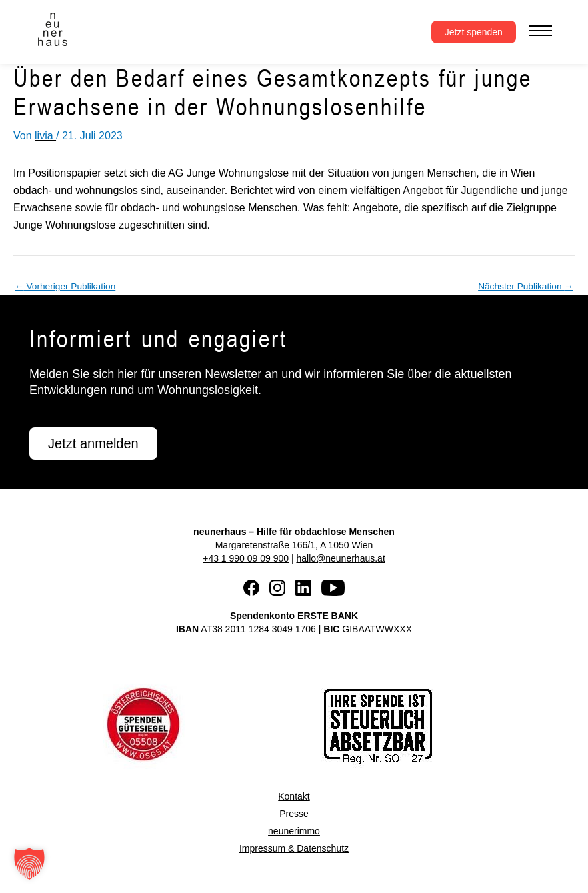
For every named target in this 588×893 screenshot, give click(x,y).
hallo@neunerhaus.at (340, 558)
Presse (294, 814)
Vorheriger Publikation (65, 287)
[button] (29, 864)
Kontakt (294, 796)
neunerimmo (294, 831)
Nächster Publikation (526, 287)
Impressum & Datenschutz (294, 848)
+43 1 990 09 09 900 (246, 558)
